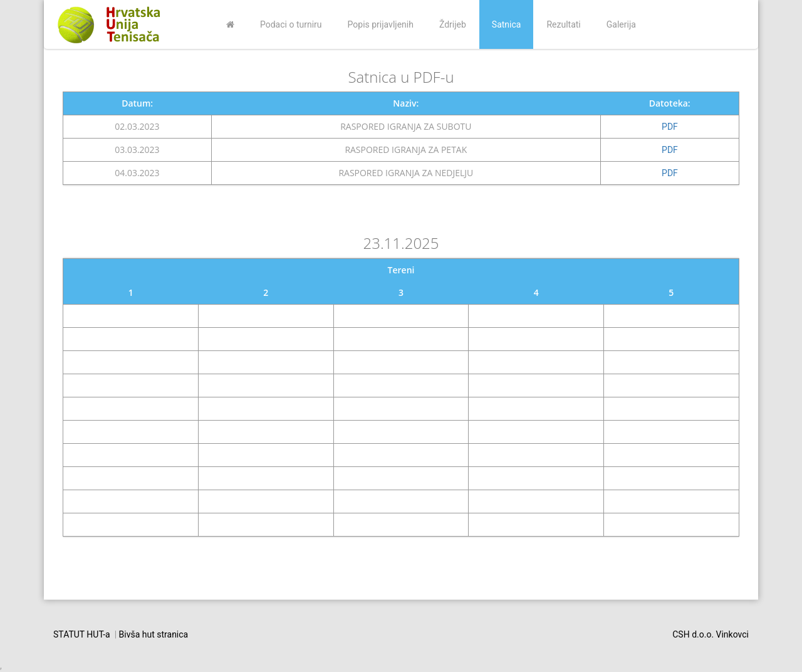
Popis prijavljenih (381, 24)
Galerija (621, 24)
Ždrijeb (453, 24)
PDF (670, 127)
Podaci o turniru (291, 24)
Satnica (507, 24)
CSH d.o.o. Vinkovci (711, 634)
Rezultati (563, 24)
